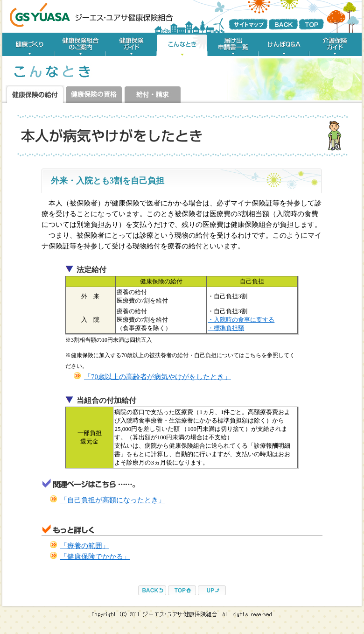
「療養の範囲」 (85, 546)
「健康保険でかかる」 (95, 557)
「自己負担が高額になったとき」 (113, 500)
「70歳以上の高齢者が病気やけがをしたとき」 (157, 377)
